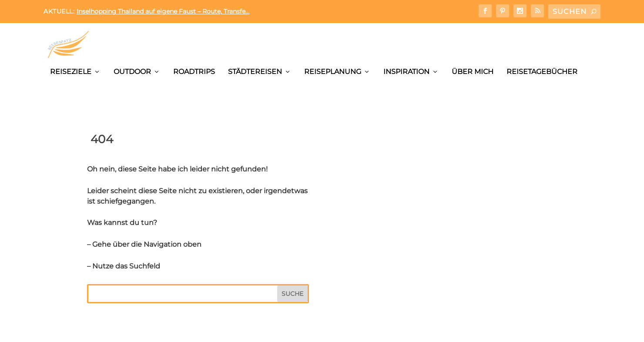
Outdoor (132, 72)
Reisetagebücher (542, 72)
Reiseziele (71, 72)
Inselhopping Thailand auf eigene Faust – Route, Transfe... (163, 11)
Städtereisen (255, 72)
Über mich (473, 72)
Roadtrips (194, 72)
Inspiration (406, 72)
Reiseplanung (333, 72)
